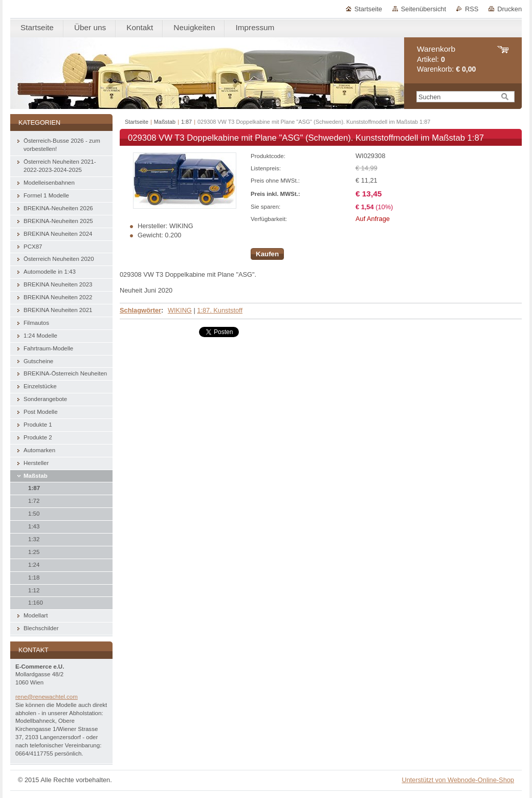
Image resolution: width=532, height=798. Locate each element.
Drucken (509, 9)
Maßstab (165, 122)
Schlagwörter (140, 310)
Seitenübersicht (424, 9)
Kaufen (267, 254)
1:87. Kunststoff (220, 310)
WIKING (180, 310)
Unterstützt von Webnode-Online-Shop (458, 780)
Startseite (368, 9)
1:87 (186, 122)
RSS (472, 9)
